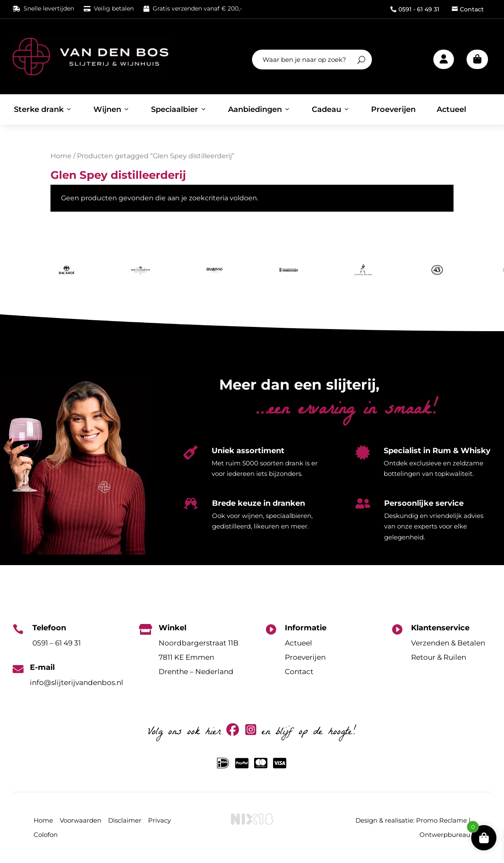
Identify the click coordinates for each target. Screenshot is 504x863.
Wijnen (112, 109)
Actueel (451, 109)
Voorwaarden (81, 820)
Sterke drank (43, 109)
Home (61, 156)
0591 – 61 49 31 (57, 643)
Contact (468, 9)
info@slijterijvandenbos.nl (77, 682)
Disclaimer (125, 820)
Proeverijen (393, 109)
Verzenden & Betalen (448, 643)
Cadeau (331, 109)
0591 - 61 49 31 (415, 9)
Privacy (159, 820)
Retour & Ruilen (439, 657)
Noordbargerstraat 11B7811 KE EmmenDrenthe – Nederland (199, 657)
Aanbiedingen (259, 109)
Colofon (46, 835)
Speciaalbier (179, 109)
